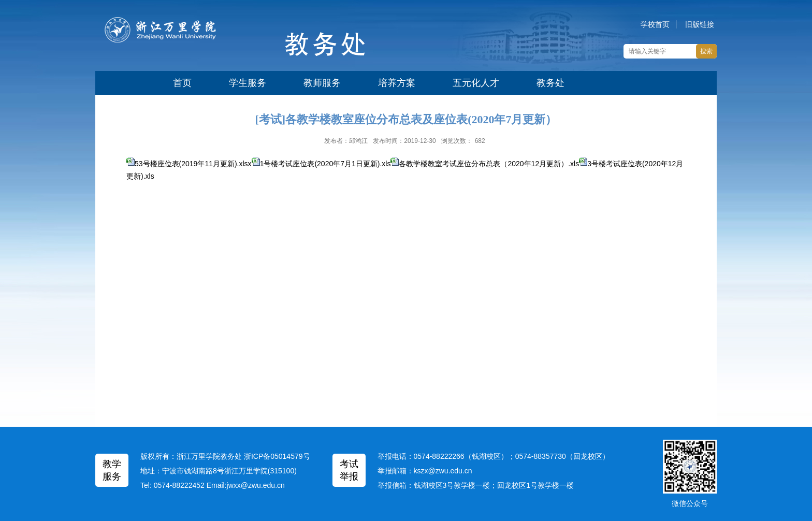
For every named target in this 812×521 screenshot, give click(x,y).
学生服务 (248, 83)
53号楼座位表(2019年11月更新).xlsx (197, 164)
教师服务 (322, 83)
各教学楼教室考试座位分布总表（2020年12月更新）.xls (489, 164)
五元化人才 (476, 83)
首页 (182, 83)
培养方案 (397, 83)
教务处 (550, 83)
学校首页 (655, 24)
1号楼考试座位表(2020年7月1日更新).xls (325, 164)
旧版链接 (700, 24)
